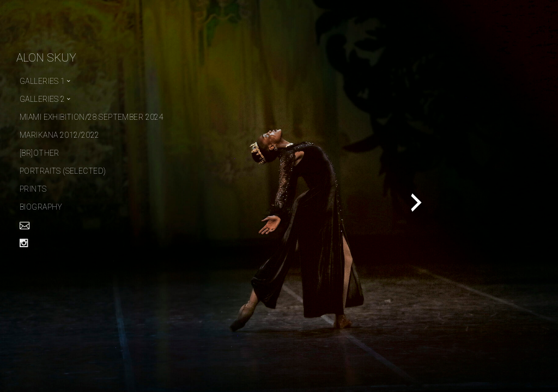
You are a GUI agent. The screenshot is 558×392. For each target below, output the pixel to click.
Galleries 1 (43, 81)
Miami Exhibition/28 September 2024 (92, 117)
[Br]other (40, 153)
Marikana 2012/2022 (60, 135)
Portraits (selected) (63, 171)
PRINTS (33, 189)
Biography (41, 207)
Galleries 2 (43, 99)
